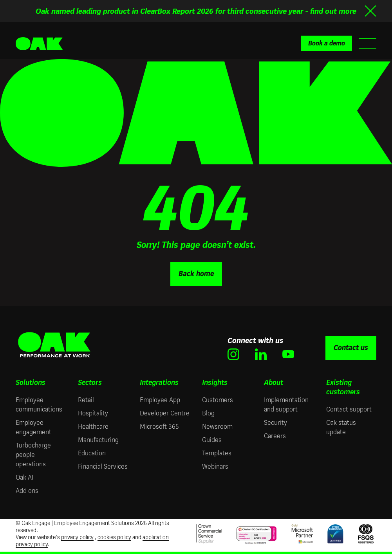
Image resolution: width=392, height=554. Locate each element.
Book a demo (327, 43)
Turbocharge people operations (33, 455)
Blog (208, 413)
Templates (217, 453)
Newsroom (217, 427)
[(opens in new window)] (233, 354)
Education (92, 453)
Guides (212, 440)
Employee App (160, 400)
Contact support (349, 409)
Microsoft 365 (159, 427)
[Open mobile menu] (368, 43)
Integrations (159, 383)
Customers (218, 400)
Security (275, 423)
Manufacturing (98, 440)
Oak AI (24, 477)
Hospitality (93, 413)
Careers (275, 436)
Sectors (90, 383)
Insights (215, 383)
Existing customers (343, 387)
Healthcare (93, 427)
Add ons (27, 491)
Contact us (351, 348)
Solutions (31, 383)
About (274, 383)
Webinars (215, 466)
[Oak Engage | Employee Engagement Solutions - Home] (39, 44)
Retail (86, 400)
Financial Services (103, 466)
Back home (196, 274)
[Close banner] (370, 11)
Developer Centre (165, 413)
